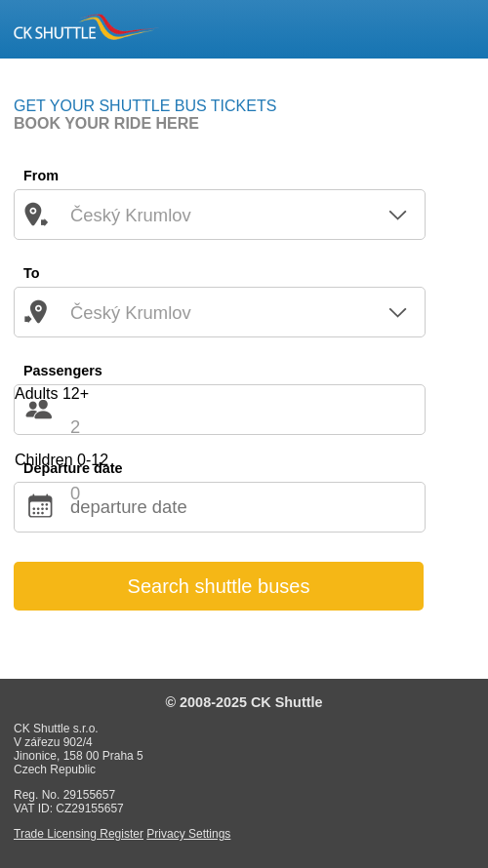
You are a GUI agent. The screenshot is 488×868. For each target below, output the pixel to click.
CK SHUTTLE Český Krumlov (87, 27)
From (41, 176)
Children (61, 460)
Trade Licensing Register (79, 834)
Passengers (63, 371)
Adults (52, 394)
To (32, 273)
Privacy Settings (188, 834)
